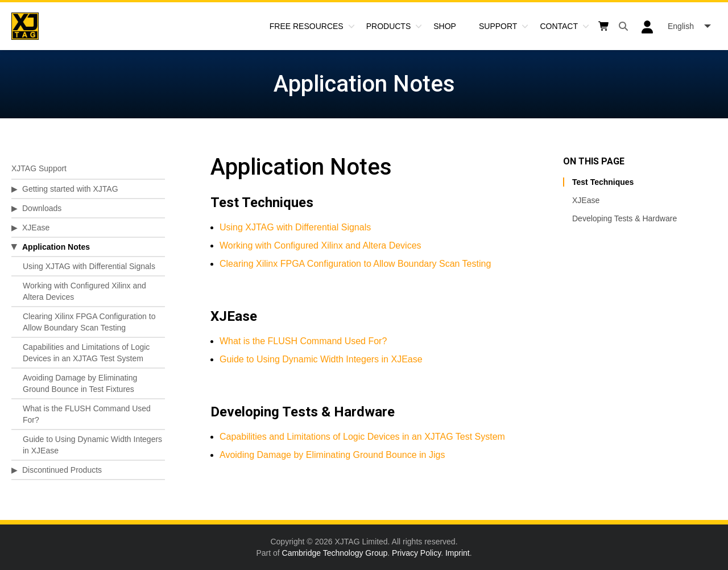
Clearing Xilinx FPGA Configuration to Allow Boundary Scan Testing (89, 322)
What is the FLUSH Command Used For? (87, 414)
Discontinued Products (62, 470)
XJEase (36, 228)
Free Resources (307, 26)
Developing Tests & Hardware (624, 218)
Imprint (458, 553)
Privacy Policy (416, 553)
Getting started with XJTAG (70, 189)
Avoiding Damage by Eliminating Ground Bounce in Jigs (332, 455)
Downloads (42, 208)
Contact (559, 26)
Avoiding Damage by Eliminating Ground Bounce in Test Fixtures (80, 383)
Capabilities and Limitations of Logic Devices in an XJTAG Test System (86, 353)
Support (498, 26)
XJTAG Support (39, 168)
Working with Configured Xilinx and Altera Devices (84, 291)
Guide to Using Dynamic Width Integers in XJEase (92, 445)
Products (389, 26)
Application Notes (56, 247)
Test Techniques (603, 182)
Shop (445, 26)
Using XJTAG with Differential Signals (89, 266)
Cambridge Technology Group (335, 553)
